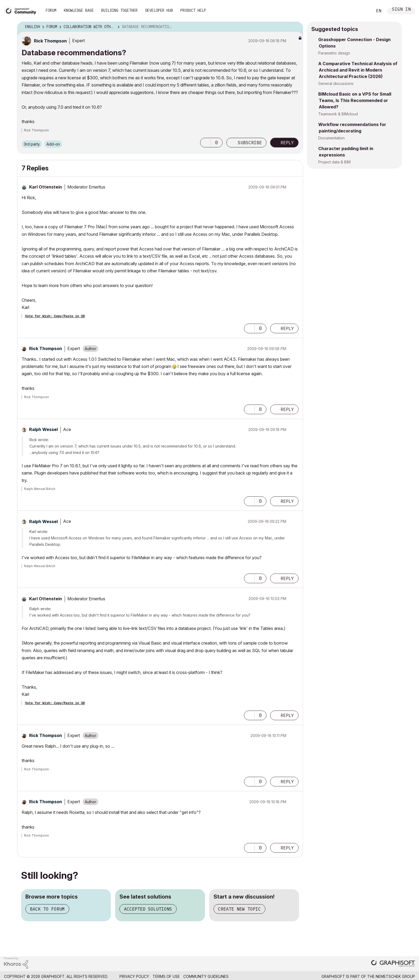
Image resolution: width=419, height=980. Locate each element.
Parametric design (334, 53)
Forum (51, 10)
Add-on (53, 144)
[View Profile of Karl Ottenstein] (46, 187)
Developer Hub (159, 10)
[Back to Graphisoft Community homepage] (22, 10)
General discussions (336, 83)
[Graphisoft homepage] (393, 964)
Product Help (193, 10)
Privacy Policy (134, 976)
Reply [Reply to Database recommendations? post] (287, 143)
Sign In (401, 10)
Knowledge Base (79, 10)
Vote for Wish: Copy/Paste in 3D (55, 316)
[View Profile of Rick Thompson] (50, 41)
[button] (205, 143)
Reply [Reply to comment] (287, 328)
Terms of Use (166, 976)
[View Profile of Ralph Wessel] (43, 429)
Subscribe (250, 143)
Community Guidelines (206, 976)
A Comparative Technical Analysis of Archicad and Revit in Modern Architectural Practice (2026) (358, 70)
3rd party (32, 144)
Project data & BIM (334, 162)
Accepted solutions (148, 909)
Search (363, 11)
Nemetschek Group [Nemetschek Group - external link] (395, 976)
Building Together (119, 10)
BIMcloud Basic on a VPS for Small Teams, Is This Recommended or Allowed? (355, 100)
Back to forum (47, 909)
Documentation (331, 138)
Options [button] (296, 27)
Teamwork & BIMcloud (338, 114)
